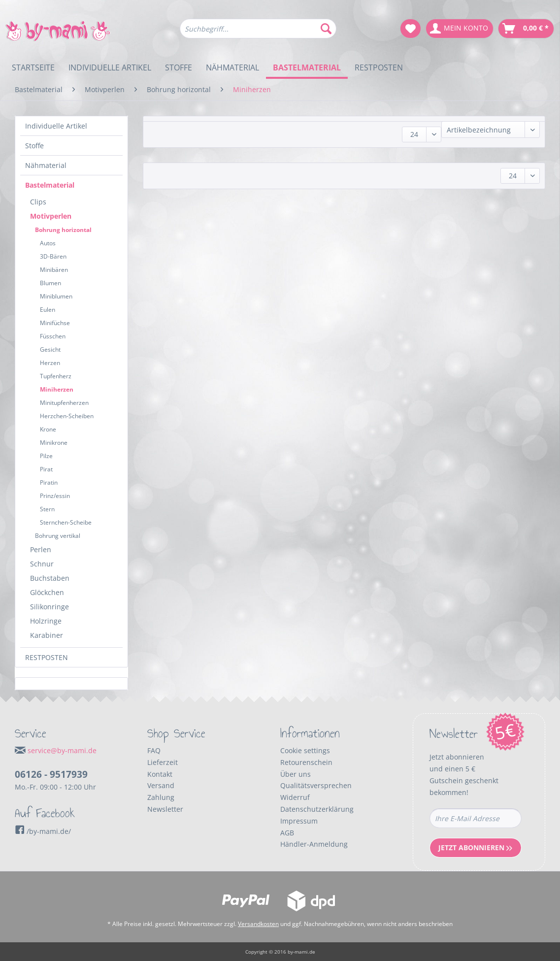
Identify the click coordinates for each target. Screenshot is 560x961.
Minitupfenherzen (64, 403)
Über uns (296, 774)
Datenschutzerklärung (317, 809)
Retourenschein (306, 762)
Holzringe (46, 621)
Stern (47, 509)
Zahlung (161, 797)
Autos (48, 243)
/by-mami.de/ (43, 831)
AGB (287, 833)
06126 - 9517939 (51, 774)
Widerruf (295, 797)
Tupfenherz (56, 376)
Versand (161, 785)
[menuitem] (258, 33)
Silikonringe (49, 607)
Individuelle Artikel (56, 126)
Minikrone (54, 443)
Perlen (41, 549)
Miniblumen (56, 296)
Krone (48, 429)
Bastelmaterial (50, 185)
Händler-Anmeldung (314, 844)
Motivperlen (51, 216)
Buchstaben (50, 578)
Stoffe (34, 146)
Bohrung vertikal (58, 536)
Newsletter (165, 809)
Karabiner (47, 635)
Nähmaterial (46, 165)
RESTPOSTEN (47, 657)
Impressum (299, 821)
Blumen (50, 283)
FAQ (154, 750)
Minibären (54, 270)
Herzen (50, 363)
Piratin (49, 482)
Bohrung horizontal (63, 230)
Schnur (42, 564)
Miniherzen (57, 389)
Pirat (46, 469)
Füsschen (53, 336)
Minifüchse (55, 323)
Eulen (48, 310)
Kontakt (160, 774)
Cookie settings (305, 750)
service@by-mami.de (62, 750)
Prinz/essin (55, 496)
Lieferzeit (163, 762)
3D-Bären (53, 256)
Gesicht (50, 349)
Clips (38, 202)
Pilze (46, 456)
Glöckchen (47, 592)
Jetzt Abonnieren (475, 847)
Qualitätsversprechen (316, 785)
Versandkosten (258, 924)
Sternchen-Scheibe (66, 522)
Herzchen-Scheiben (67, 416)
